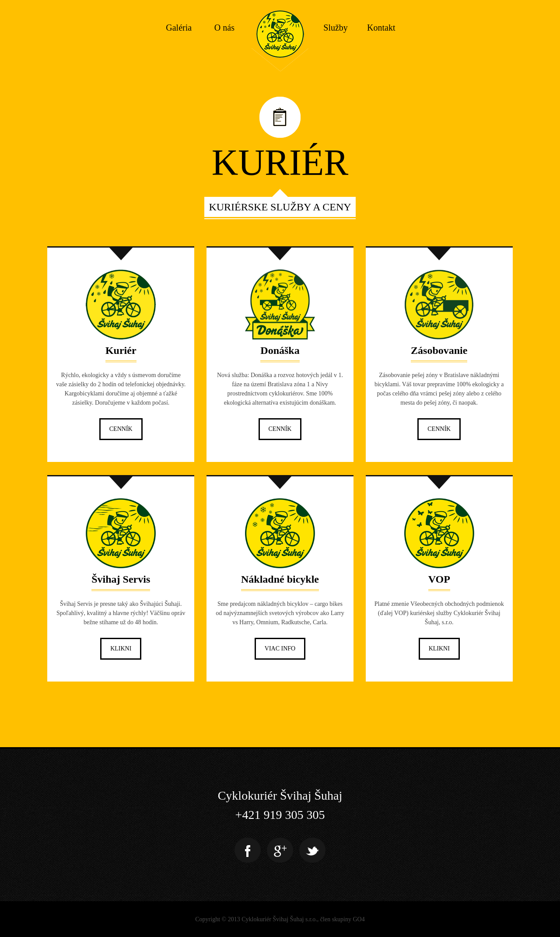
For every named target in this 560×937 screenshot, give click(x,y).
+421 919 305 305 (280, 815)
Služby (336, 28)
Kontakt (381, 28)
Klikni (121, 649)
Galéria (179, 28)
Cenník (121, 429)
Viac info (280, 649)
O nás (224, 28)
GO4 (359, 919)
